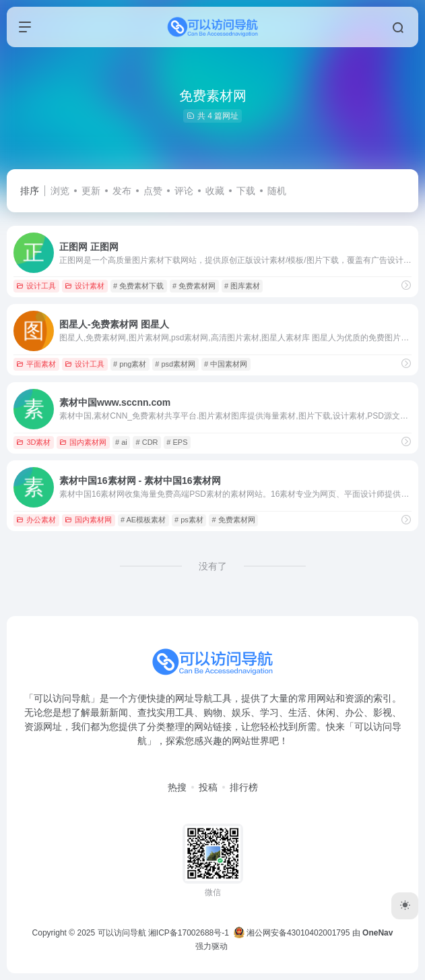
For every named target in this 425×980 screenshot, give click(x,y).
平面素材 (36, 364)
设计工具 (36, 286)
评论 (184, 191)
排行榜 (244, 787)
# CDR (147, 442)
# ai (121, 442)
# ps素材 (189, 520)
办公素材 (36, 520)
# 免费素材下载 (138, 286)
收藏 (215, 191)
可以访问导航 (122, 933)
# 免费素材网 (194, 286)
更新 (91, 191)
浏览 (60, 191)
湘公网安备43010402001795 (292, 933)
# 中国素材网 (226, 364)
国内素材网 (83, 442)
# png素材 (130, 364)
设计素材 (85, 286)
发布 (122, 191)
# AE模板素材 (143, 520)
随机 (277, 191)
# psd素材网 (175, 364)
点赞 (153, 191)
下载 (246, 191)
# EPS (177, 442)
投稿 (208, 787)
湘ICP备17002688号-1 (189, 933)
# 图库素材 (242, 286)
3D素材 (33, 442)
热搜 (177, 787)
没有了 (213, 566)
